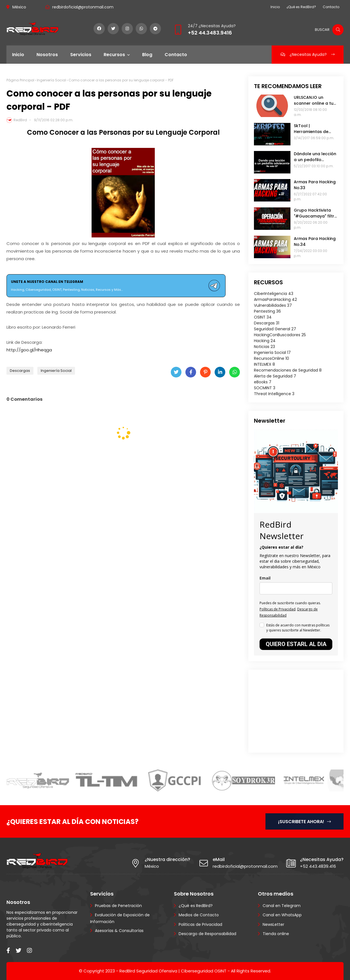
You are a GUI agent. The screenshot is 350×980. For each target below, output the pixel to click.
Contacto (331, 7)
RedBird (20, 120)
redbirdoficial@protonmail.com (83, 7)
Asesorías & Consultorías (119, 931)
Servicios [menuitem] (81, 55)
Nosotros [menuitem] (47, 55)
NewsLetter (273, 924)
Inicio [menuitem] (18, 55)
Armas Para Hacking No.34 (315, 241)
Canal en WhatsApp (282, 915)
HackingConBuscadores (280, 335)
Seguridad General (275, 329)
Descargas (20, 371)
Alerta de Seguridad (275, 376)
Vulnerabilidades (273, 305)
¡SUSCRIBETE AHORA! (304, 822)
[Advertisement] (289, 710)
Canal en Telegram (282, 906)
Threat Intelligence (274, 394)
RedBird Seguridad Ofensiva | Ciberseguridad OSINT (173, 971)
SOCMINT (265, 388)
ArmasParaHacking (275, 299)
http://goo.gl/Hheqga (29, 350)
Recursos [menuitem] (114, 55)
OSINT (263, 317)
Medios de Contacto (199, 915)
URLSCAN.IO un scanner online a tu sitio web (314, 100)
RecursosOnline (271, 358)
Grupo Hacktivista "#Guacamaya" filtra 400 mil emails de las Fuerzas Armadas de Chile (315, 213)
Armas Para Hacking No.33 (315, 185)
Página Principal (20, 80)
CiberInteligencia (274, 294)
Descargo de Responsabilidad (207, 934)
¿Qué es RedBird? (301, 7)
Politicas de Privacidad (200, 924)
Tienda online (276, 934)
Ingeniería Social (51, 80)
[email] (296, 588)
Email (265, 578)
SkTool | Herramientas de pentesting (311, 129)
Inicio (275, 7)
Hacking (265, 341)
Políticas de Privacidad (278, 609)
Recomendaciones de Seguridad (288, 370)
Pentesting (267, 311)
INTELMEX (264, 364)
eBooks (263, 382)
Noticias (264, 347)
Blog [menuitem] (147, 55)
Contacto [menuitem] (176, 55)
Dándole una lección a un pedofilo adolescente (315, 157)
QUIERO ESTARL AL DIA (296, 644)
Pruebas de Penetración (118, 906)
